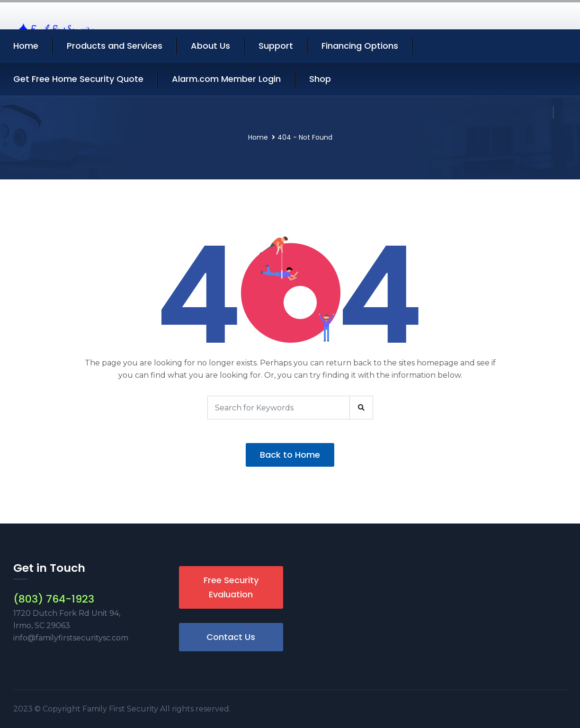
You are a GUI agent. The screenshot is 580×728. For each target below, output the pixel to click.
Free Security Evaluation (231, 587)
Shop (320, 79)
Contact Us (231, 637)
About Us (210, 46)
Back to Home (290, 455)
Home (26, 46)
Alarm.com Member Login (226, 79)
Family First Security (121, 709)
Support (276, 46)
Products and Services (115, 46)
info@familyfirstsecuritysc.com (71, 638)
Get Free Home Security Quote (78, 79)
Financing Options (360, 46)
